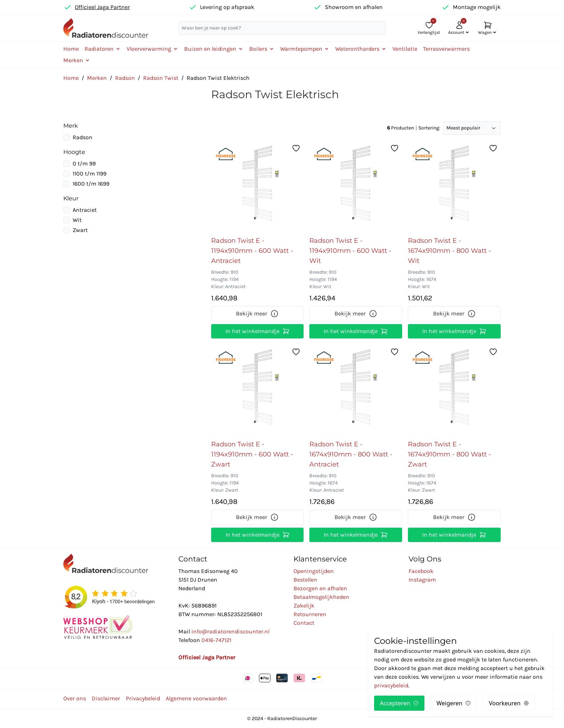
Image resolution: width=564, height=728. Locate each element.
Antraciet (85, 210)
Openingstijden (314, 571)
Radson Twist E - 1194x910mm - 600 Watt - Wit (350, 251)
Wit (77, 220)
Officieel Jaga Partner (102, 7)
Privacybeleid (143, 698)
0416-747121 (216, 640)
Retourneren (310, 614)
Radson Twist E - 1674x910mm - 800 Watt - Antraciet (351, 454)
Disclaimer (106, 698)
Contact (304, 623)
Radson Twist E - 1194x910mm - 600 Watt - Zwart (252, 454)
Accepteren (399, 703)
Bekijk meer (257, 314)
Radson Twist (161, 78)
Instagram (422, 580)
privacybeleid (391, 685)
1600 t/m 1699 (91, 184)
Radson (125, 78)
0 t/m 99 (84, 163)
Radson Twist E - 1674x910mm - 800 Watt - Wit (449, 251)
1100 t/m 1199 (90, 174)
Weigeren (454, 703)
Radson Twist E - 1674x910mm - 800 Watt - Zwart (449, 454)
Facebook (421, 571)
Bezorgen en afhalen (320, 588)
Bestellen (305, 580)
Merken (97, 78)
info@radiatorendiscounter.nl (230, 631)
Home (71, 49)
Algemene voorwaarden (196, 698)
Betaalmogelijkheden (321, 597)
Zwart (80, 230)
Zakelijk (304, 606)
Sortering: (429, 128)
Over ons (75, 698)
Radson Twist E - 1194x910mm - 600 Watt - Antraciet (252, 251)
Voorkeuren (509, 703)
